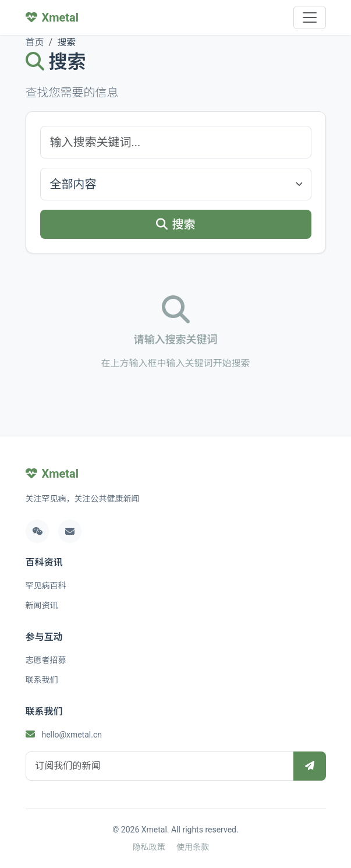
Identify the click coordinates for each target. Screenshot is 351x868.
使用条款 (193, 847)
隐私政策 (149, 847)
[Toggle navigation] (310, 17)
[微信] (37, 531)
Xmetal (52, 474)
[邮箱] (70, 531)
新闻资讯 (42, 605)
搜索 (176, 224)
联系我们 (42, 680)
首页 (35, 42)
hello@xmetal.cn (72, 735)
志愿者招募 (46, 660)
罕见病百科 (46, 585)
